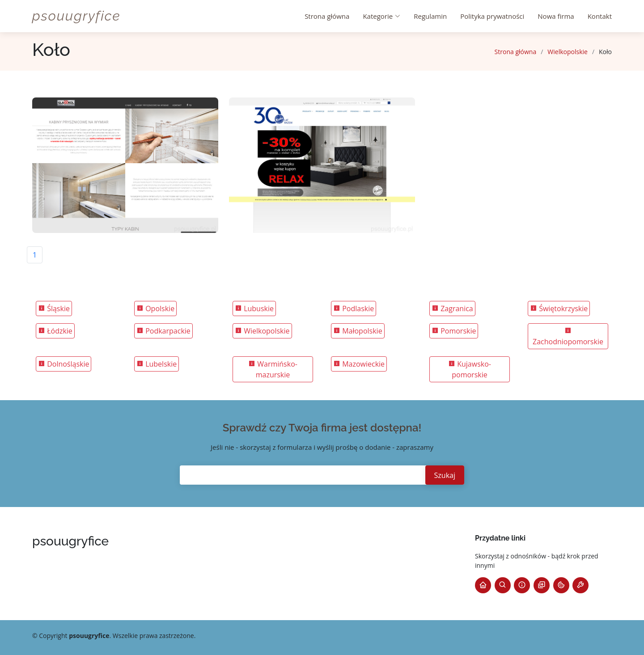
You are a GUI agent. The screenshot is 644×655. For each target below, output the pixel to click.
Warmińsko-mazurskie (273, 369)
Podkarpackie (163, 331)
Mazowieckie (359, 364)
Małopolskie (358, 331)
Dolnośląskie (64, 364)
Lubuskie (254, 308)
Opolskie (155, 308)
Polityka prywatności (492, 16)
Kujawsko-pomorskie (470, 369)
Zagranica (452, 308)
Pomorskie (454, 331)
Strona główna (327, 16)
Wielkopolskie (568, 52)
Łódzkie (55, 331)
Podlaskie (354, 308)
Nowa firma (556, 16)
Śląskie (54, 308)
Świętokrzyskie (559, 308)
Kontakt (600, 16)
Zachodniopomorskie (568, 337)
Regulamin (430, 16)
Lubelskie (157, 364)
